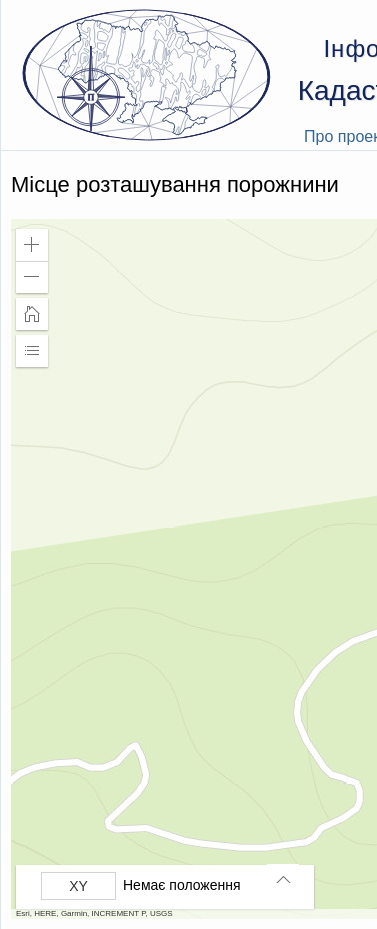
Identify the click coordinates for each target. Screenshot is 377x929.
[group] (170, 886)
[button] (32, 245)
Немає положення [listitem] (182, 885)
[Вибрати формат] (78, 886)
